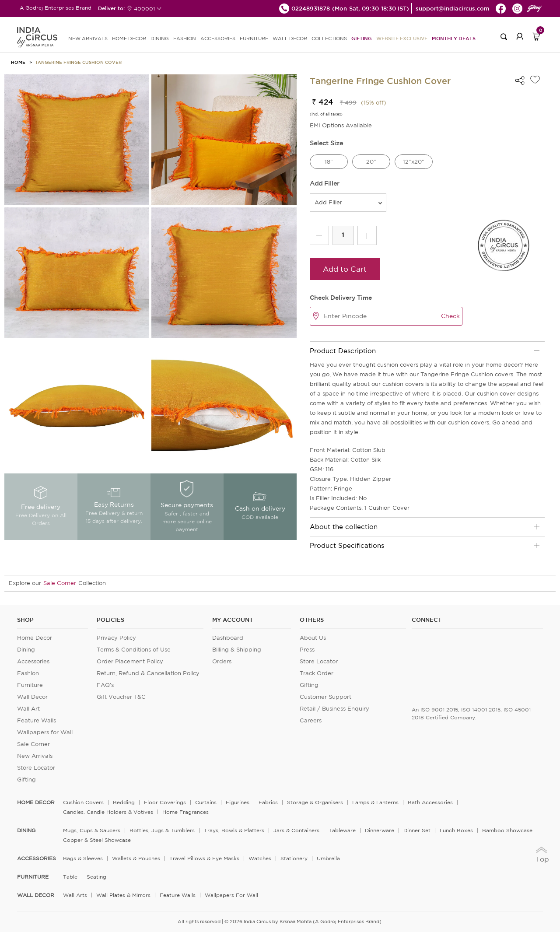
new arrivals (88, 39)
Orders (222, 661)
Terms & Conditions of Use (134, 650)
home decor (36, 802)
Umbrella (328, 858)
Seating (96, 877)
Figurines (238, 802)
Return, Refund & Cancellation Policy (148, 673)
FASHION (185, 39)
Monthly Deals (454, 38)
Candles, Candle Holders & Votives (108, 812)
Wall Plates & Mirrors (123, 895)
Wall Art (28, 709)
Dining (26, 650)
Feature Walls (37, 720)
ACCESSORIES (218, 39)
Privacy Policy (116, 638)
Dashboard (228, 638)
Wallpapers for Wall (45, 732)
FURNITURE (254, 39)
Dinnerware (380, 830)
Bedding (124, 802)
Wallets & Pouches (136, 858)
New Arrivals (35, 756)
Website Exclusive (402, 38)
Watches (260, 858)
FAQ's (105, 685)
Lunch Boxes (456, 830)
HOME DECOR (129, 39)
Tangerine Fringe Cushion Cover (78, 62)
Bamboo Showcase (507, 830)
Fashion (28, 673)
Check (450, 316)
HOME (18, 62)
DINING (160, 39)
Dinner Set (417, 830)
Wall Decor (32, 697)
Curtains (206, 802)
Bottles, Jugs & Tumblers (162, 830)
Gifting (362, 38)
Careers (311, 720)
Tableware (342, 830)
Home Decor (35, 638)
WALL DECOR (290, 39)
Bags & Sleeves (83, 858)
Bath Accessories (430, 802)
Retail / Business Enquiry (334, 709)
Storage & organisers (315, 802)
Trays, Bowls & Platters (234, 830)
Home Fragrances (185, 812)
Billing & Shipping (237, 650)
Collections (329, 39)
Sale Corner (60, 583)
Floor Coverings (165, 802)
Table (70, 877)
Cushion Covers (83, 802)
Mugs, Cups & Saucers (92, 830)
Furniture (30, 685)
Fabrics (268, 802)
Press (307, 650)
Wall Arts (75, 895)
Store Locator (36, 768)
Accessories (33, 661)
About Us (313, 638)
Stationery (294, 858)
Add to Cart (345, 269)
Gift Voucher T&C (121, 697)
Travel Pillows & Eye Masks (204, 858)
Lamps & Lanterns (375, 802)
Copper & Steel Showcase (97, 840)
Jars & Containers (296, 830)
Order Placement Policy (130, 661)
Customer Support (325, 697)
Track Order (317, 673)
